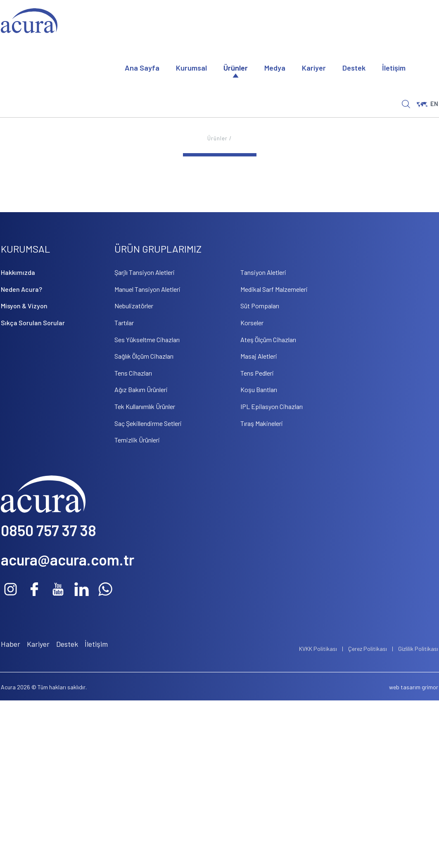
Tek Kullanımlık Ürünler (145, 406)
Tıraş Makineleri (262, 423)
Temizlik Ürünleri (137, 440)
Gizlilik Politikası (418, 649)
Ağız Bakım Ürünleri (141, 389)
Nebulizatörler (134, 306)
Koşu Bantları (259, 389)
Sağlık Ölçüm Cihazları (144, 356)
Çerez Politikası (368, 649)
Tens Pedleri (257, 373)
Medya (275, 68)
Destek (354, 68)
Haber (11, 644)
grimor (430, 687)
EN (427, 104)
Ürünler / (219, 138)
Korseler (252, 323)
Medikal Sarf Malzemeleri (274, 289)
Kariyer (314, 68)
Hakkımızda (18, 272)
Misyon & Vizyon (24, 306)
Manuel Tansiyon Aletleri (147, 289)
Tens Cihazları (133, 373)
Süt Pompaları (260, 306)
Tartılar (124, 323)
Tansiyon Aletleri (263, 272)
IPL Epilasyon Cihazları (272, 406)
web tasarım (405, 687)
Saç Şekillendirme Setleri (148, 423)
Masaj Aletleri (259, 356)
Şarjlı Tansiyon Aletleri (145, 272)
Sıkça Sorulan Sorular (33, 323)
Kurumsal (191, 68)
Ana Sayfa (142, 68)
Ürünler (236, 68)
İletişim (394, 68)
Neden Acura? (21, 289)
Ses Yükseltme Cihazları (147, 339)
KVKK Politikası (318, 649)
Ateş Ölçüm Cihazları (268, 339)
